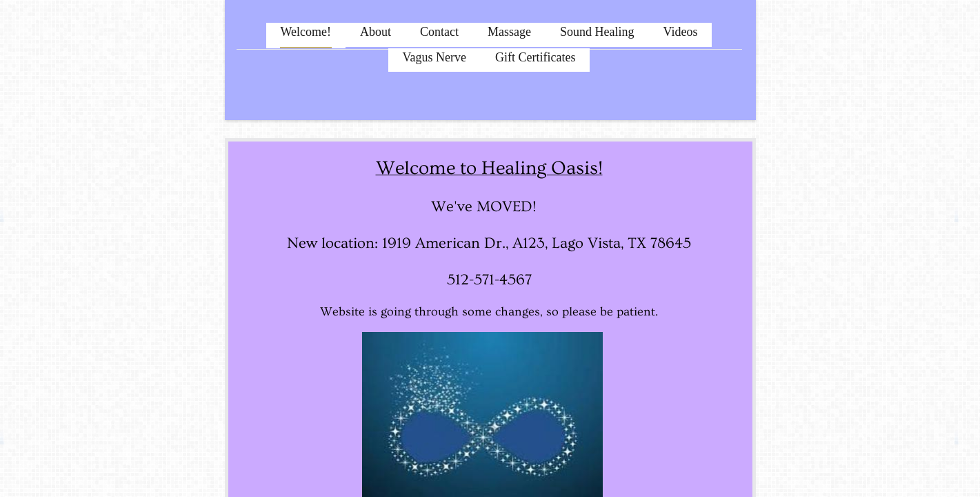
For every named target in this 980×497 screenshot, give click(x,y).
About (376, 32)
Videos (681, 32)
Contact (439, 32)
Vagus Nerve (434, 57)
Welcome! (306, 32)
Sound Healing (597, 32)
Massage (509, 32)
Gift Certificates (535, 57)
